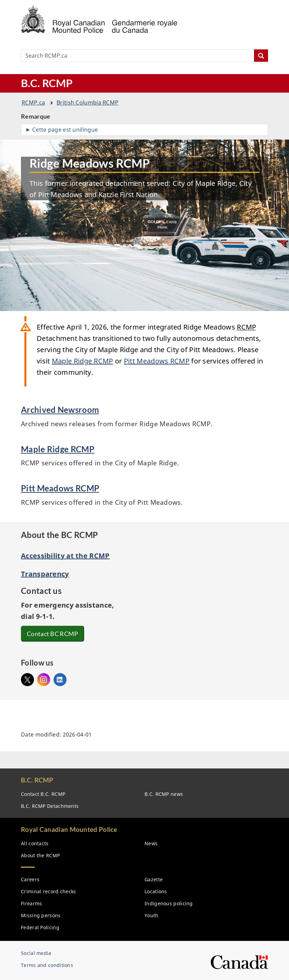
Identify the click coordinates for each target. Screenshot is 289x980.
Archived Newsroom (60, 410)
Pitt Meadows (157, 361)
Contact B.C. (43, 794)
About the (40, 855)
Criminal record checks (49, 891)
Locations (156, 891)
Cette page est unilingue (65, 130)
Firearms (31, 903)
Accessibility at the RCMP (65, 556)
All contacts (35, 843)
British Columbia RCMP (88, 103)
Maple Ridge (83, 361)
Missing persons (41, 915)
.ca (33, 103)
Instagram (44, 678)
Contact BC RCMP (53, 634)
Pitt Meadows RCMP (60, 488)
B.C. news (164, 794)
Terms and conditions (47, 965)
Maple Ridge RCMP (58, 449)
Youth (152, 915)
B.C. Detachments (50, 806)
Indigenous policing (169, 903)
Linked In (60, 680)
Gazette (154, 879)
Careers (30, 879)
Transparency (45, 574)
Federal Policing (40, 927)
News (151, 843)
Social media (36, 953)
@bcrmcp (27, 678)
